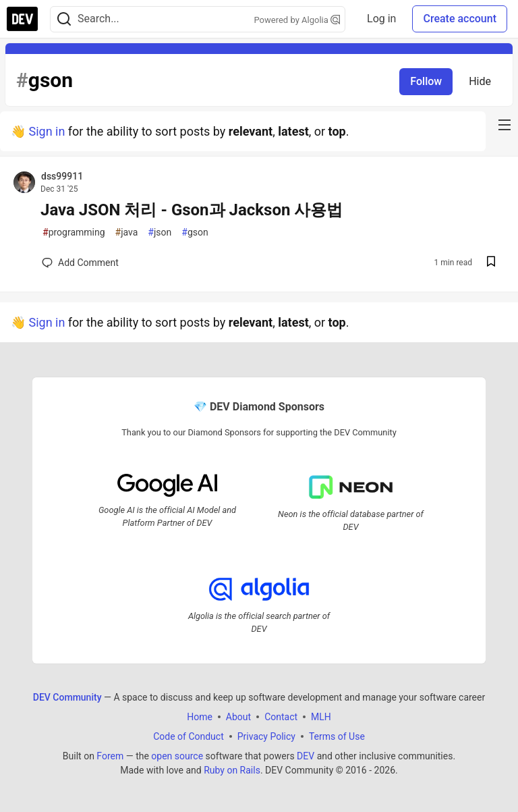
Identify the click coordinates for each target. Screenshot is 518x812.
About (238, 716)
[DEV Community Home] (22, 19)
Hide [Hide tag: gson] (480, 81)
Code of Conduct (189, 736)
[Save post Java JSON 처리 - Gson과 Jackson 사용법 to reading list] (491, 263)
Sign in (47, 131)
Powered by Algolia (297, 20)
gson (195, 233)
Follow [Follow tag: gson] (426, 81)
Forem (110, 755)
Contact (281, 716)
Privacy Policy (266, 736)
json (160, 233)
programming (74, 233)
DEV (306, 755)
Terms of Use (337, 736)
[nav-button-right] (505, 125)
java (127, 233)
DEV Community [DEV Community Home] (67, 697)
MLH (321, 716)
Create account (460, 19)
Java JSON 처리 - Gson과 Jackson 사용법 (192, 210)
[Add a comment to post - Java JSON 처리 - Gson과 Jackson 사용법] (80, 263)
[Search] (64, 19)
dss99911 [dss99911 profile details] (62, 176)
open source (177, 755)
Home (200, 716)
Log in (381, 19)
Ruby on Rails (232, 769)
